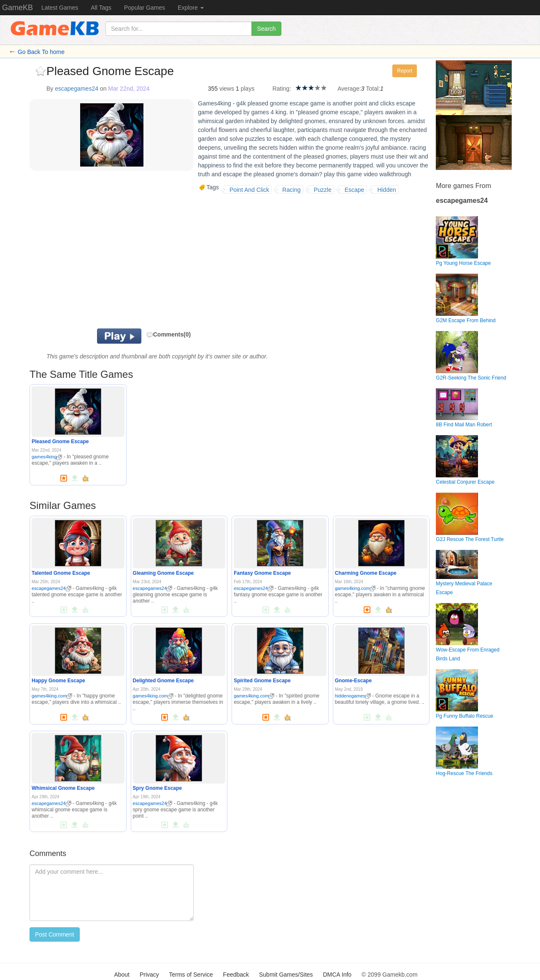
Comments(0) (169, 334)
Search (266, 29)
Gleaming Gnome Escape (163, 573)
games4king (47, 457)
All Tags (101, 8)
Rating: (282, 89)
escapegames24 (77, 89)
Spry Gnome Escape (158, 788)
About (122, 975)
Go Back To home (41, 52)
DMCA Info (337, 975)
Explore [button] (190, 8)
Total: (373, 89)
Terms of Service (191, 975)
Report (405, 71)
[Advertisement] (134, 261)
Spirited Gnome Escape (262, 681)
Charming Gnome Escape (366, 573)
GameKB (18, 8)
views (227, 89)
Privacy (149, 975)
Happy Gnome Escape (58, 681)
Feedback (236, 975)
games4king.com (355, 588)
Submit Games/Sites (286, 975)
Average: (349, 89)
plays (247, 89)
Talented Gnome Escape (61, 573)
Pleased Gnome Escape (60, 442)
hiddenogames (353, 696)
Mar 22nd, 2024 (129, 89)
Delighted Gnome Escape (163, 681)
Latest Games (60, 8)
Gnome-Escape (353, 681)
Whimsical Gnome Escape (63, 788)
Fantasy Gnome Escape (262, 573)
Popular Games (144, 8)
